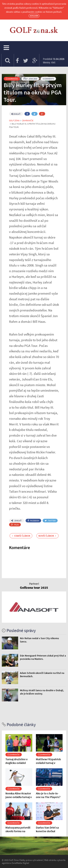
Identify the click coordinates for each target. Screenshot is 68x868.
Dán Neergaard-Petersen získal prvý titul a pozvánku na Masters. (43, 657)
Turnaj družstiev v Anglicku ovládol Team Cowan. (17, 763)
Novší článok (47, 536)
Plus (15, 525)
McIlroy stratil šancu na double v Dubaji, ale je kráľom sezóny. (42, 692)
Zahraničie (12, 79)
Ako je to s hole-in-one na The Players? (48, 795)
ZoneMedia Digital (20, 863)
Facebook (33, 521)
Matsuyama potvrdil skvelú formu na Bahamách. (18, 831)
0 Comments (48, 79)
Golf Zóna (14, 121)
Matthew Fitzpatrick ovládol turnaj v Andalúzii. (48, 763)
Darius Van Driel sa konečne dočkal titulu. (47, 831)
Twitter (50, 521)
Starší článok (21, 536)
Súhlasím (34, 16)
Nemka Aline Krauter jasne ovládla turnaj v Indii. (19, 797)
